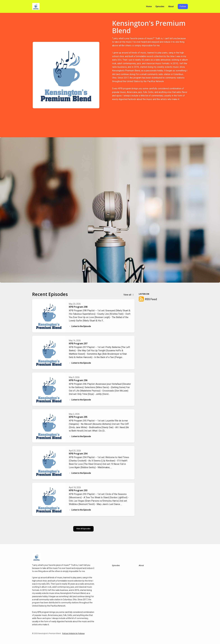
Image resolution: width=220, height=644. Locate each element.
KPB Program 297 (78, 343)
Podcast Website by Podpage (73, 634)
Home (149, 6)
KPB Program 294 (78, 454)
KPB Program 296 (78, 380)
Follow (183, 6)
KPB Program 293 (78, 490)
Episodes (160, 6)
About (171, 6)
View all (129, 295)
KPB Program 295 (78, 417)
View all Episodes (83, 529)
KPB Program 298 (78, 307)
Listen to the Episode (80, 326)
